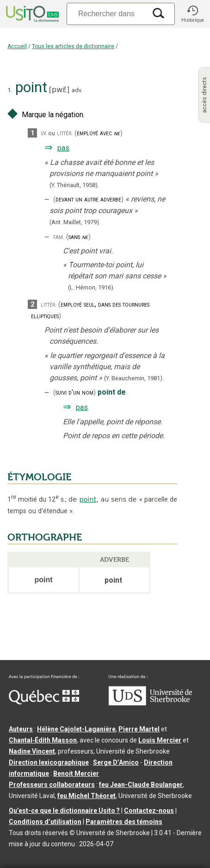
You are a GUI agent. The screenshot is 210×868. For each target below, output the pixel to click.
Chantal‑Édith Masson (43, 740)
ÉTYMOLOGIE (39, 477)
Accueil (17, 46)
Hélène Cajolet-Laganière (76, 729)
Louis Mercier (160, 740)
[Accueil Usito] (31, 14)
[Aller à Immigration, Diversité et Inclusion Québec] (44, 702)
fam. (59, 237)
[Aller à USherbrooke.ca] (150, 703)
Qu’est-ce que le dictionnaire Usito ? (64, 811)
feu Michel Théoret (86, 796)
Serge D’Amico (116, 762)
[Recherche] (106, 14)
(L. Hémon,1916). (91, 287)
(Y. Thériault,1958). (74, 185)
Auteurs (21, 729)
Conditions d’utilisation (45, 822)
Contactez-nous (149, 811)
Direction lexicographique (49, 762)
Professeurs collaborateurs (52, 785)
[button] (192, 14)
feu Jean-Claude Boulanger (141, 785)
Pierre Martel (139, 729)
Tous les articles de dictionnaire (73, 46)
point (88, 499)
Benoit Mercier (76, 774)
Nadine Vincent (32, 751)
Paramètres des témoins (124, 822)
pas (63, 148)
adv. (77, 90)
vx (43, 133)
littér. (65, 133)
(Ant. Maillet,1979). (75, 222)
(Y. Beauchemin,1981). (134, 378)
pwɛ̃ (59, 90)
